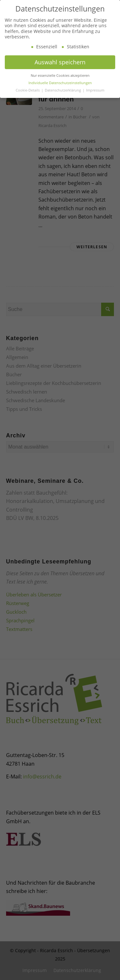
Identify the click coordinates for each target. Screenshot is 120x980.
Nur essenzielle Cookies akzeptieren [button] (60, 84)
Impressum (95, 99)
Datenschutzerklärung (63, 99)
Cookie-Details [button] (28, 99)
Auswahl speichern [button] (60, 70)
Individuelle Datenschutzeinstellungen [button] (60, 91)
